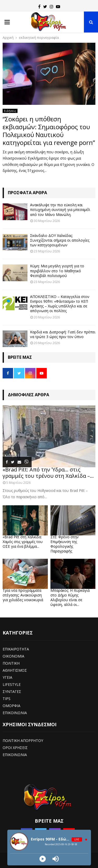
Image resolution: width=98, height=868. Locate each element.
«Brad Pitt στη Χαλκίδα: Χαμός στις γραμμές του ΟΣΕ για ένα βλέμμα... (23, 542)
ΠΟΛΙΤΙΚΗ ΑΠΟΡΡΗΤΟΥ (23, 740)
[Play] (43, 859)
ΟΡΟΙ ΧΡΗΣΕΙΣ (15, 748)
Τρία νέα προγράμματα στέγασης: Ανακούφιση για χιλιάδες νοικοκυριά (23, 595)
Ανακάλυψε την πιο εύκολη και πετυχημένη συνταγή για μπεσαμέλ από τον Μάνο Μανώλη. (60, 210)
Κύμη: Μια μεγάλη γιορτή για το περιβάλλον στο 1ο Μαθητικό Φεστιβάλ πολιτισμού (57, 271)
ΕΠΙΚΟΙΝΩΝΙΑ (15, 713)
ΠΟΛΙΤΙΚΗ (11, 663)
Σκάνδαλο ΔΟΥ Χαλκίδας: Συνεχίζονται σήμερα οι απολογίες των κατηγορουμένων (60, 240)
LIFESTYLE (12, 684)
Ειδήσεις (10, 111)
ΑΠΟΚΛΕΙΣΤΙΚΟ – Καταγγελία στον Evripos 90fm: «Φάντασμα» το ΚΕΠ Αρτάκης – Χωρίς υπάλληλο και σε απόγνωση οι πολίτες (60, 304)
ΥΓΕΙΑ (7, 677)
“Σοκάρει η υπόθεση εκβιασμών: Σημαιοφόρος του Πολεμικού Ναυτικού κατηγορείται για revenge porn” (49, 131)
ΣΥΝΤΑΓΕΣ (12, 691)
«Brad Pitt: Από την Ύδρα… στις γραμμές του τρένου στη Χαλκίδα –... (48, 473)
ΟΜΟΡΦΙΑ (11, 706)
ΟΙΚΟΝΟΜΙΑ (13, 656)
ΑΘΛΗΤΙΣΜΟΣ (15, 670)
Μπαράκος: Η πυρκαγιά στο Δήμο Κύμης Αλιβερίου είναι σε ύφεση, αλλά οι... (70, 597)
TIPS (7, 699)
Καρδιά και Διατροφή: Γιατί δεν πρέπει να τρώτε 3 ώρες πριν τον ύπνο (63, 334)
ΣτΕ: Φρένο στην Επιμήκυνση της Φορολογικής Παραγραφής (65, 544)
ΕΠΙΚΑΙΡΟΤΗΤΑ (16, 649)
